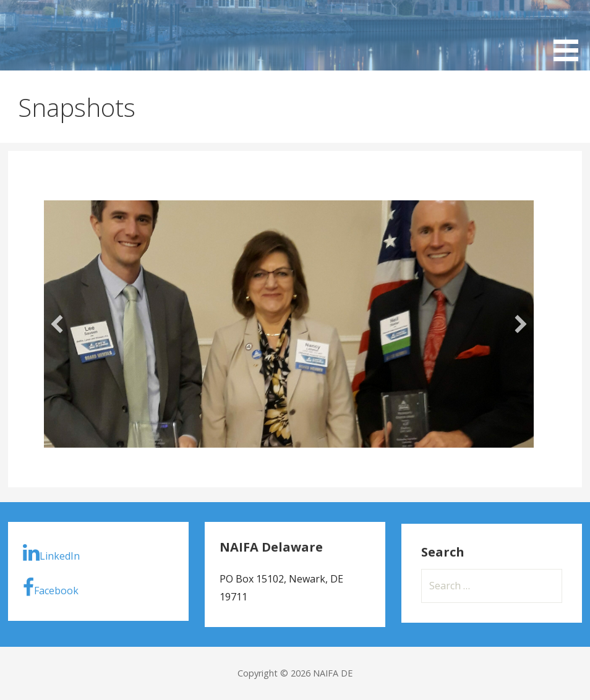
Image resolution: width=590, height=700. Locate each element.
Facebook (51, 587)
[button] (57, 324)
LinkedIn (51, 553)
